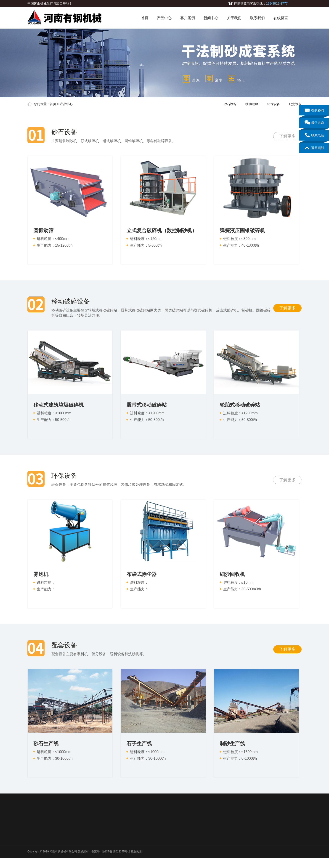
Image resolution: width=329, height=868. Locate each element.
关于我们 (234, 18)
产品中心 (164, 18)
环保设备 (273, 104)
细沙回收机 (232, 574)
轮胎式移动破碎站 (240, 405)
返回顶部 (314, 148)
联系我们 (257, 18)
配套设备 (295, 104)
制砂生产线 (232, 744)
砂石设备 (230, 104)
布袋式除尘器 (142, 574)
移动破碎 (252, 104)
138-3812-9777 (277, 3)
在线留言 (281, 18)
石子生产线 (139, 744)
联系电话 (314, 136)
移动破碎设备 (71, 301)
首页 (145, 18)
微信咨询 (314, 123)
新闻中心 (211, 18)
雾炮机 (41, 574)
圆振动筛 (43, 230)
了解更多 (287, 136)
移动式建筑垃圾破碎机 (58, 405)
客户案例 (188, 18)
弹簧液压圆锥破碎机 (242, 230)
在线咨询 (314, 110)
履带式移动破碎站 (147, 405)
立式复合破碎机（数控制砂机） (162, 230)
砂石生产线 (46, 744)
